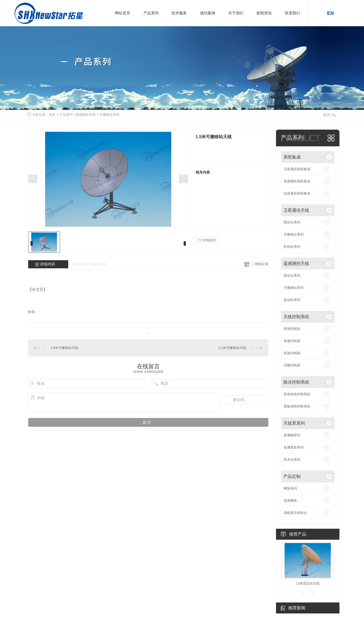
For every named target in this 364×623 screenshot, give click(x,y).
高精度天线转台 (295, 513)
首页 (52, 115)
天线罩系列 (294, 423)
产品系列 (151, 13)
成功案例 (208, 13)
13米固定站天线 (308, 583)
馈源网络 (290, 501)
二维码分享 (260, 264)
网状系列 (290, 488)
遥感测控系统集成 (297, 181)
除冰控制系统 (296, 382)
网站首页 (123, 13)
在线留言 (207, 240)
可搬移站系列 (109, 115)
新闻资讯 (264, 13)
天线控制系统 (296, 317)
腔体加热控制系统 (297, 394)
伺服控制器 (292, 365)
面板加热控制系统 (297, 406)
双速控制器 (292, 353)
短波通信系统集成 (297, 193)
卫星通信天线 (296, 210)
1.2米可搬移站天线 (232, 348)
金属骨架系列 (294, 447)
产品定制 (292, 476)
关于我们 (236, 13)
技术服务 (179, 13)
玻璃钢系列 (292, 435)
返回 (329, 115)
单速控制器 (292, 341)
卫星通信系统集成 (297, 169)
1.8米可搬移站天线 (64, 348)
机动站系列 (292, 247)
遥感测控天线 (86, 115)
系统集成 (292, 157)
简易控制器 (292, 329)
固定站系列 (292, 222)
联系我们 (292, 13)
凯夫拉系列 (292, 459)
